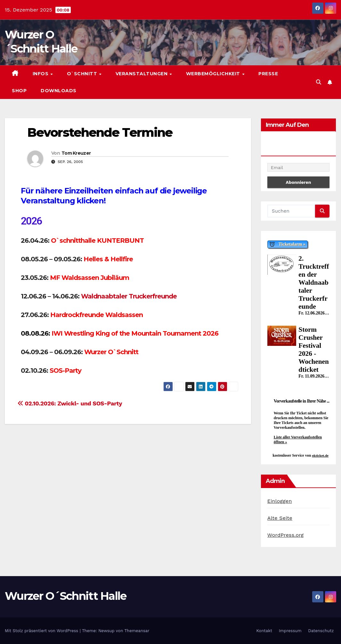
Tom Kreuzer (76, 153)
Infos (41, 74)
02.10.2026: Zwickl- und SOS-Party (70, 403)
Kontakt (264, 631)
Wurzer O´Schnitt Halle (66, 596)
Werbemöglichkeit (214, 74)
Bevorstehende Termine (100, 132)
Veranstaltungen (142, 74)
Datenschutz (321, 631)
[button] (319, 82)
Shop (19, 91)
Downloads (59, 91)
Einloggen (280, 501)
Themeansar (137, 631)
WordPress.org (286, 535)
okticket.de (320, 455)
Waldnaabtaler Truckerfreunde (129, 296)
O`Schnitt (83, 74)
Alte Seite (280, 518)
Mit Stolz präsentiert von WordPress (42, 631)
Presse (268, 74)
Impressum (290, 631)
